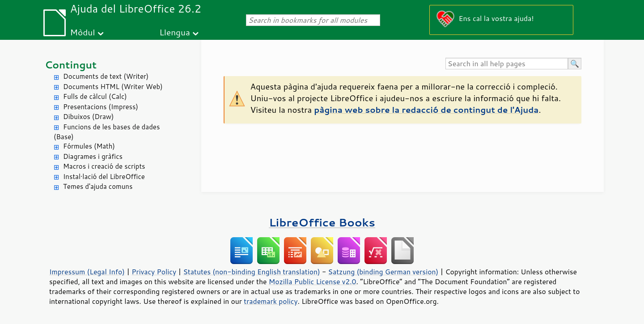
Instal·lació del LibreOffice (104, 177)
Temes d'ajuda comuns (98, 186)
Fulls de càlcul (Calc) (95, 96)
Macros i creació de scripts (104, 166)
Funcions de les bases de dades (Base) (107, 132)
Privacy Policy (154, 272)
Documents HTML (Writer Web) (113, 87)
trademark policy (271, 301)
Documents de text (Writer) (106, 76)
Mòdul (83, 32)
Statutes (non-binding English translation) (251, 272)
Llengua (175, 32)
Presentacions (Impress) (101, 107)
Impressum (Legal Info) (87, 272)
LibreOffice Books (322, 222)
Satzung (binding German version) (383, 272)
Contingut (71, 65)
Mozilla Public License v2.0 (313, 281)
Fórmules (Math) (89, 146)
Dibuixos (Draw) (88, 117)
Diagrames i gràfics (93, 156)
